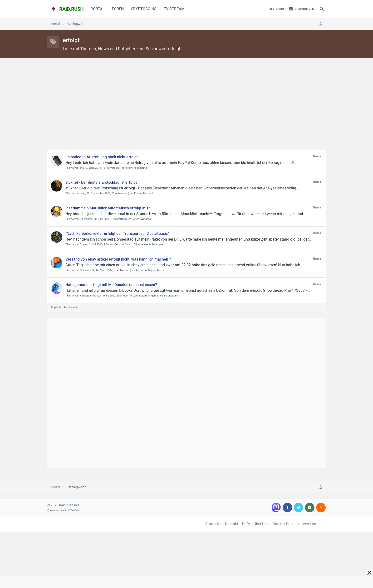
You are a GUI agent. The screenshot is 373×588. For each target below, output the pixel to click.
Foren (118, 9)
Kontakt (232, 524)
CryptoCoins (144, 9)
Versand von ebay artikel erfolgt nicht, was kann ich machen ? (118, 259)
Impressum (307, 524)
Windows (146, 219)
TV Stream (174, 9)
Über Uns (261, 524)
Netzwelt (148, 193)
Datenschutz (283, 524)
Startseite (213, 524)
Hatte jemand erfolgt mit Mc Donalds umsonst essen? (111, 285)
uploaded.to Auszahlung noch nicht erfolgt (102, 157)
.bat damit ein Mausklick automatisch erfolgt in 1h (108, 208)
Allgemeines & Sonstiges (149, 245)
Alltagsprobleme (155, 270)
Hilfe (246, 524)
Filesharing (140, 168)
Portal (98, 9)
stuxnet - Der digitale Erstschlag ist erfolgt (101, 182)
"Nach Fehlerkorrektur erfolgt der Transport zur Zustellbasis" (117, 234)
